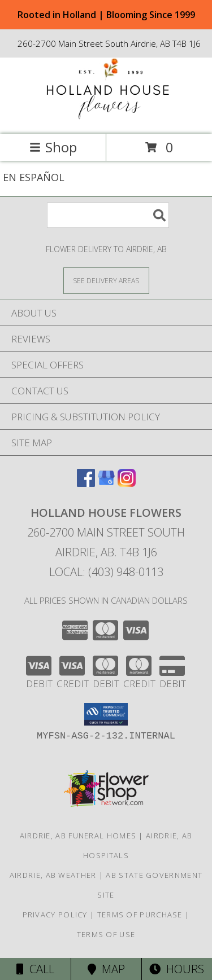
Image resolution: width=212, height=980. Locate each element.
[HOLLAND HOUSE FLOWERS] (106, 118)
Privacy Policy (55, 915)
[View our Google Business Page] (106, 483)
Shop (53, 147)
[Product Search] (108, 215)
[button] (106, 714)
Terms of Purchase (140, 915)
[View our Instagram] (127, 483)
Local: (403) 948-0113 (106, 572)
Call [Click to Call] (35, 969)
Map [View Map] (106, 969)
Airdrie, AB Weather (53, 875)
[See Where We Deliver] (106, 280)
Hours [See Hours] (177, 969)
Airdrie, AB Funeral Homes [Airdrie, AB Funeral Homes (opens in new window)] (78, 836)
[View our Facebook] (86, 483)
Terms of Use (106, 934)
